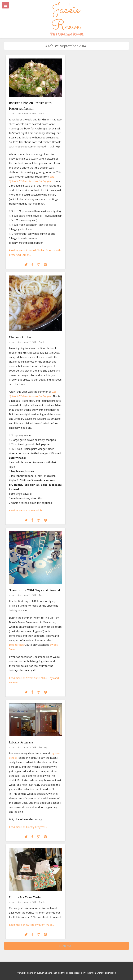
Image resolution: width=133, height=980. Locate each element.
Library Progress (21, 742)
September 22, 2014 (27, 342)
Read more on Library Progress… (29, 827)
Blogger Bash (17, 644)
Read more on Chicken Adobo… (27, 510)
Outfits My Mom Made (25, 897)
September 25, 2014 (27, 113)
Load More (66, 946)
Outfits (42, 902)
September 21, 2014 (27, 595)
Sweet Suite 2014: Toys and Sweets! (35, 590)
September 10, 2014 (27, 902)
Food (41, 113)
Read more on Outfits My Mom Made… (32, 924)
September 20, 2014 (27, 747)
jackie (12, 113)
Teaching (43, 747)
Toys (41, 595)
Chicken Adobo (20, 337)
